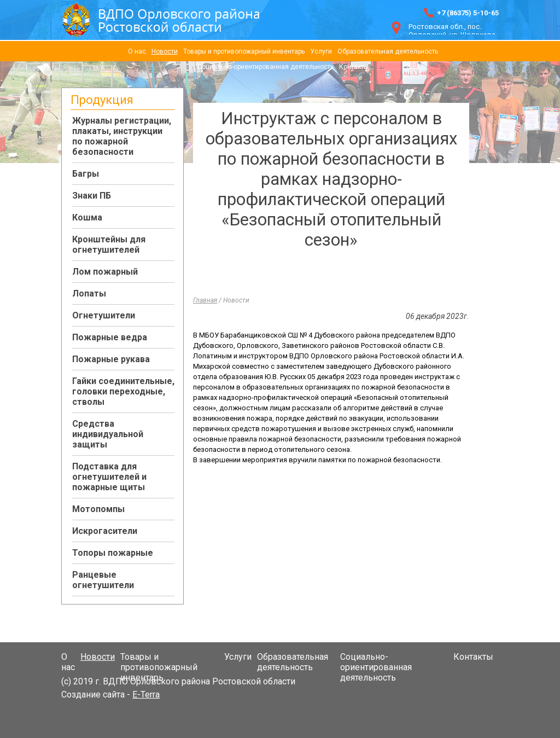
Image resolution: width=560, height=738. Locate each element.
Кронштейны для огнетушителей (109, 245)
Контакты (354, 67)
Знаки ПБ (92, 196)
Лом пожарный (105, 272)
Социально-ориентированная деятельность (266, 67)
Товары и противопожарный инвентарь (244, 51)
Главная (205, 300)
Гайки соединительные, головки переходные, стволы (123, 391)
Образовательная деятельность (388, 51)
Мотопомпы (98, 509)
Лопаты (89, 294)
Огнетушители (104, 315)
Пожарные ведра (110, 337)
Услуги (321, 51)
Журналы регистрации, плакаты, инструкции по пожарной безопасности (122, 136)
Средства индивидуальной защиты (108, 434)
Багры (86, 174)
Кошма (87, 217)
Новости (165, 51)
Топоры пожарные (113, 553)
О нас (137, 51)
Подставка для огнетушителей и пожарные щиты (109, 477)
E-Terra (146, 695)
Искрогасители (105, 531)
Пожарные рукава (111, 359)
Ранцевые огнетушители (103, 580)
